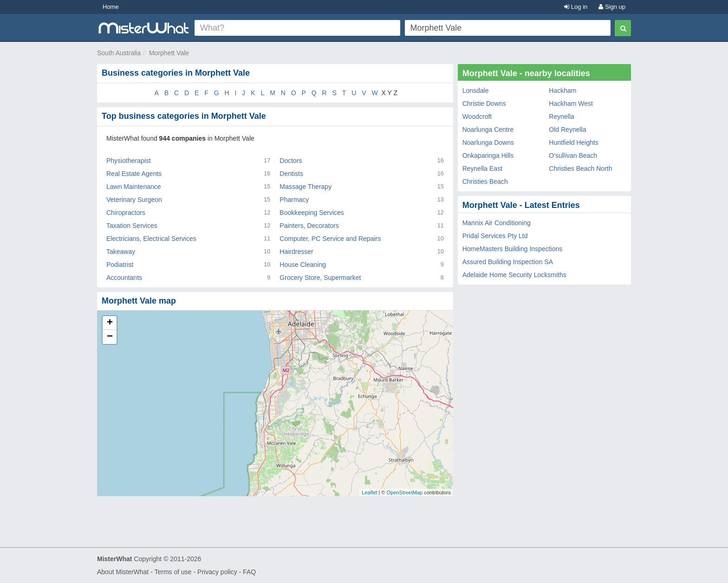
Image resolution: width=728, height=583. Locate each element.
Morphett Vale (169, 53)
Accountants (124, 278)
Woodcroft (477, 117)
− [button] (110, 337)
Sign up (612, 7)
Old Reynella (567, 130)
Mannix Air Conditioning (497, 223)
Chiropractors (126, 213)
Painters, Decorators (309, 226)
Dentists (291, 174)
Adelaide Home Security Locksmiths (514, 275)
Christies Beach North (580, 168)
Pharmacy (294, 200)
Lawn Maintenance (134, 187)
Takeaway (121, 252)
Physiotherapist (129, 161)
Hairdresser (296, 252)
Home (111, 7)
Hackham (562, 91)
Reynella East (482, 168)
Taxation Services (132, 226)
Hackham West (571, 104)
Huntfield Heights (574, 143)
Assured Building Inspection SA (508, 262)
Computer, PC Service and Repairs (330, 239)
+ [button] (110, 323)
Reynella (561, 117)
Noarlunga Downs (488, 143)
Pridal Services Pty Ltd (495, 236)
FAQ (249, 572)
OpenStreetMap (404, 492)
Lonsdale (476, 91)
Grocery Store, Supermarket (320, 278)
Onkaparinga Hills (488, 155)
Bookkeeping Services (312, 213)
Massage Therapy (305, 187)
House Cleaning (303, 265)
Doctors (291, 161)
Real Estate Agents (134, 174)
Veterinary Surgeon (134, 200)
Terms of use (173, 572)
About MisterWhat (123, 572)
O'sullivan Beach (573, 155)
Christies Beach (485, 181)
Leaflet (369, 492)
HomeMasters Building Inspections (513, 249)
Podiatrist (120, 265)
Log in (576, 7)
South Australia (119, 53)
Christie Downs (484, 104)
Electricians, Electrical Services (151, 239)
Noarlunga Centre (488, 130)
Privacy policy (217, 572)
